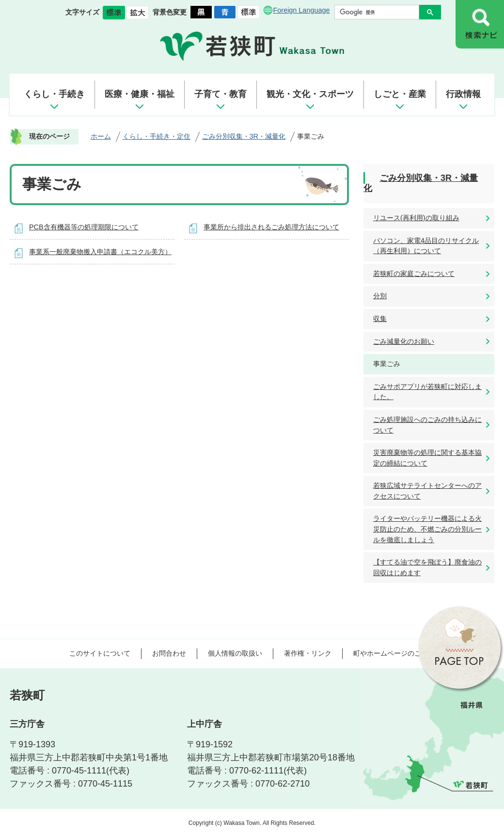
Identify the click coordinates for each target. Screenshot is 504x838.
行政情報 (463, 94)
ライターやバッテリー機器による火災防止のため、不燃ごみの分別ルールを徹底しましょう (427, 529)
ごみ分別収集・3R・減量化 (244, 136)
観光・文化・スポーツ (310, 94)
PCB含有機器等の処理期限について (84, 227)
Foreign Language (302, 10)
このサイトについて (100, 653)
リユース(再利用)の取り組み (416, 218)
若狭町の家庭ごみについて (414, 274)
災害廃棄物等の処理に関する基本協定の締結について (427, 458)
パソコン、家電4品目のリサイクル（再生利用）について (426, 246)
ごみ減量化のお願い (404, 341)
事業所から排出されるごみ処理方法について (271, 227)
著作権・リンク (308, 653)
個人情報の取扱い (235, 653)
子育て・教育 (220, 94)
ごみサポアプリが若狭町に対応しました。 (427, 392)
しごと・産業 (400, 94)
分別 (380, 296)
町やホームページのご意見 (394, 653)
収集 (380, 319)
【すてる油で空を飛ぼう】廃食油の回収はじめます (427, 567)
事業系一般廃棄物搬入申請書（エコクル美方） (100, 252)
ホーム (101, 136)
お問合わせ (169, 653)
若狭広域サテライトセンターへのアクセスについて (427, 491)
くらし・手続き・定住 (157, 136)
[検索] (379, 12)
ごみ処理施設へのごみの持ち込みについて (427, 425)
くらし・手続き (54, 94)
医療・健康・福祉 (140, 94)
